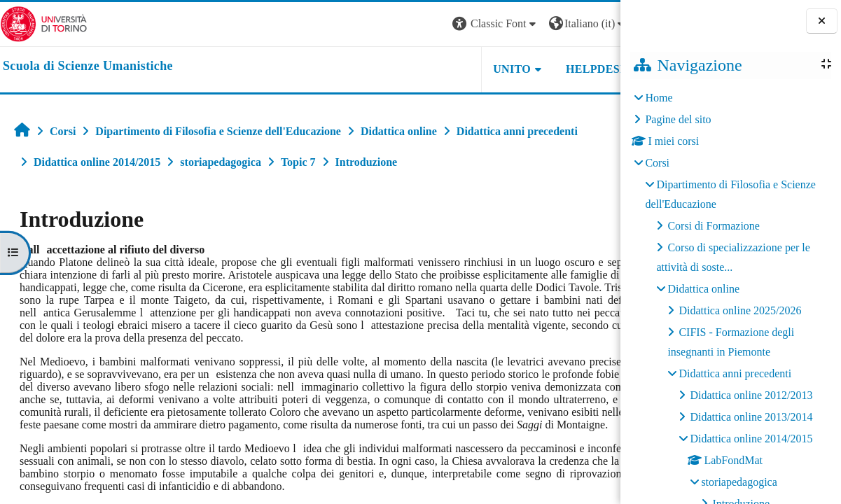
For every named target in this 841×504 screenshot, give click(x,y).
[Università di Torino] (44, 23)
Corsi (657, 163)
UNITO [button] (447, 69)
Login (596, 23)
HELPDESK (532, 69)
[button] (431, 24)
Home (659, 98)
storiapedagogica (739, 482)
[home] (88, 66)
